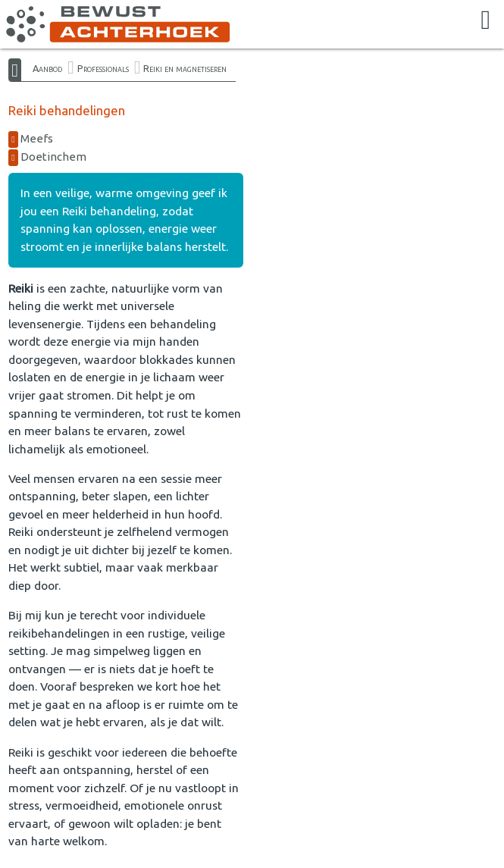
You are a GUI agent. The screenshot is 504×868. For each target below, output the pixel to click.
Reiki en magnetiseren (185, 68)
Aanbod (47, 68)
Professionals (103, 68)
